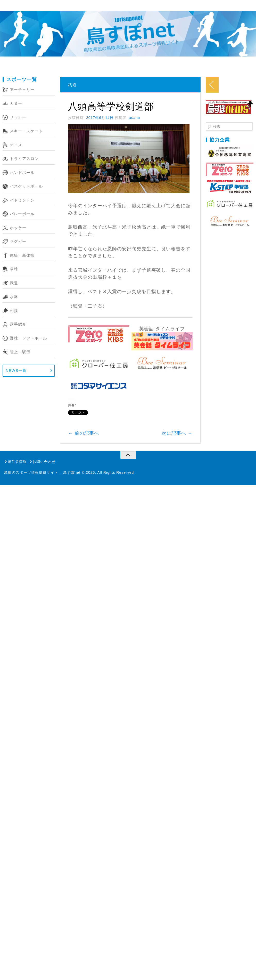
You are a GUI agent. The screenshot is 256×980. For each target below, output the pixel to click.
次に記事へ (212, 453)
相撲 (14, 311)
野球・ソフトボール (28, 338)
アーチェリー (22, 90)
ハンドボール (22, 172)
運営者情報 (17, 481)
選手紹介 (18, 324)
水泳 (14, 297)
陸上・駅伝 (20, 352)
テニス (16, 145)
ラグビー (18, 241)
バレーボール (22, 214)
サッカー (18, 117)
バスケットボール (26, 186)
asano (144, 118)
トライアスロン (24, 159)
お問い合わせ (44, 481)
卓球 (14, 269)
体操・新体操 (22, 255)
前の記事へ (93, 453)
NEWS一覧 (16, 370)
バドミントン (22, 200)
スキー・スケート (26, 131)
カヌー (16, 103)
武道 (14, 283)
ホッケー (18, 228)
